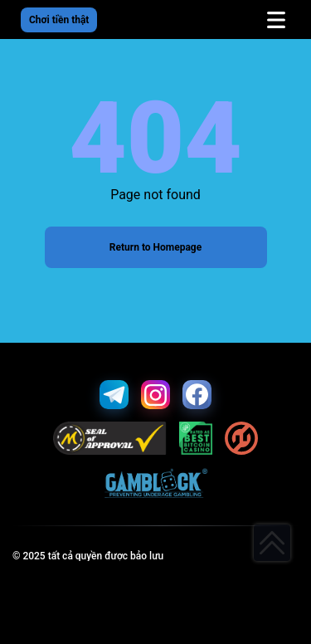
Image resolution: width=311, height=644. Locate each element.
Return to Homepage (155, 247)
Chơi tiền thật (59, 20)
